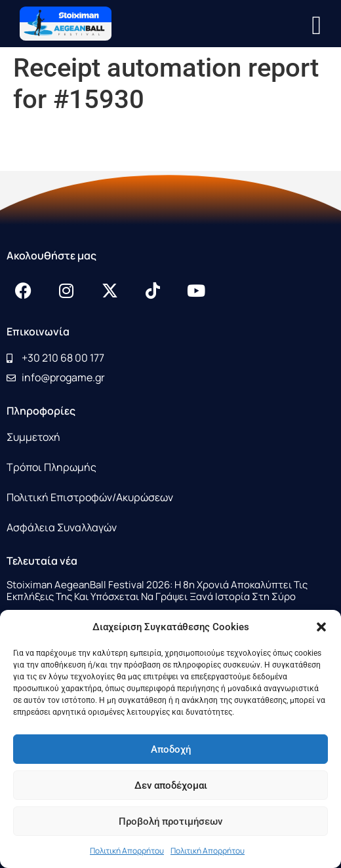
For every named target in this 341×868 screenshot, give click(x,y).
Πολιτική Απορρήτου (127, 851)
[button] (321, 627)
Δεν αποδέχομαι (171, 785)
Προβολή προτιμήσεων (170, 821)
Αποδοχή (171, 749)
